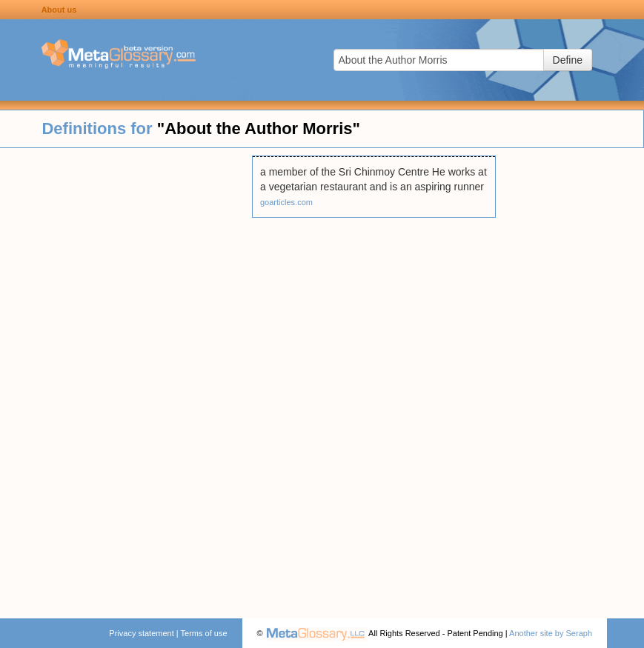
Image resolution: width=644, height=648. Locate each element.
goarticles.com (286, 202)
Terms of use (204, 633)
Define (568, 60)
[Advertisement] (126, 378)
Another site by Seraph (551, 633)
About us (59, 10)
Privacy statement (141, 633)
